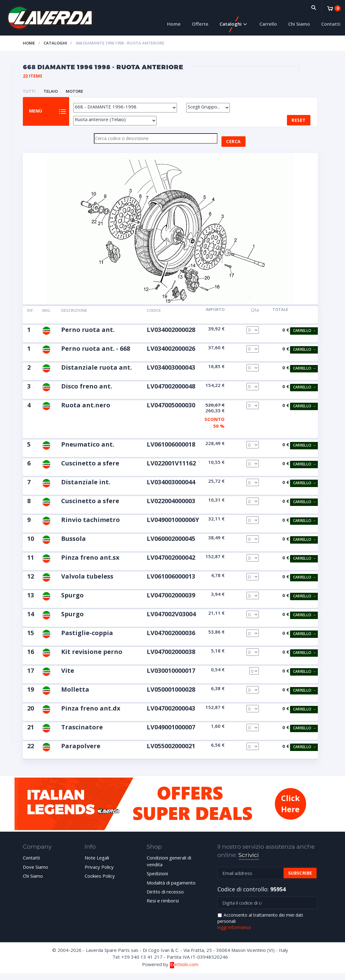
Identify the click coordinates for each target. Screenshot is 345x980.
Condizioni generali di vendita (169, 868)
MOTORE (74, 91)
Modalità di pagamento (171, 889)
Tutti (29, 91)
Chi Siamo (299, 24)
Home (174, 24)
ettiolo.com (184, 971)
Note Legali (97, 864)
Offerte (200, 24)
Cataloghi (231, 24)
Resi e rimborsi (163, 907)
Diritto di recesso (165, 898)
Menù (40, 115)
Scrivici (249, 862)
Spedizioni (157, 880)
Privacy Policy (99, 873)
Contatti (331, 24)
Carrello (268, 24)
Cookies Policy (100, 882)
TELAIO (51, 91)
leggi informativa (234, 934)
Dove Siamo (36, 873)
